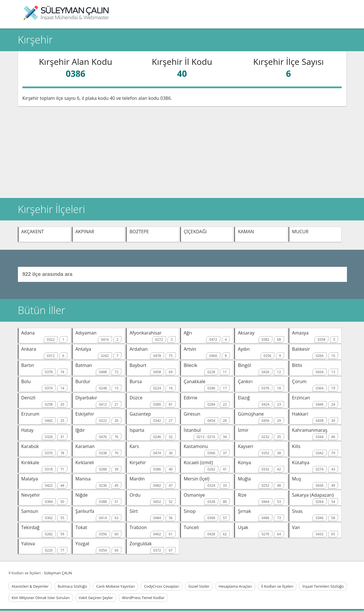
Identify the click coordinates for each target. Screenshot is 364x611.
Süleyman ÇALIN (58, 573)
